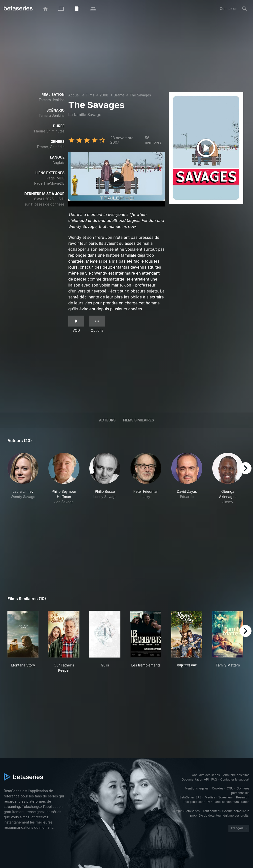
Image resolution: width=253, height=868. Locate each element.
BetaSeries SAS (190, 797)
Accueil (74, 95)
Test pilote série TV (197, 802)
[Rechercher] (245, 9)
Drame (119, 95)
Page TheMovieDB (49, 183)
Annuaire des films (236, 775)
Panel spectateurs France (231, 802)
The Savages (140, 95)
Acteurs (107, 420)
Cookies (218, 788)
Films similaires (138, 420)
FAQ (214, 779)
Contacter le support (235, 779)
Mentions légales (197, 788)
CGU (230, 788)
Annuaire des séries (206, 775)
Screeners (226, 797)
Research (243, 797)
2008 (104, 95)
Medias (210, 797)
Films (90, 95)
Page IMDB (55, 178)
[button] (23, 479)
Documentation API (195, 779)
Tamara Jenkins (52, 100)
